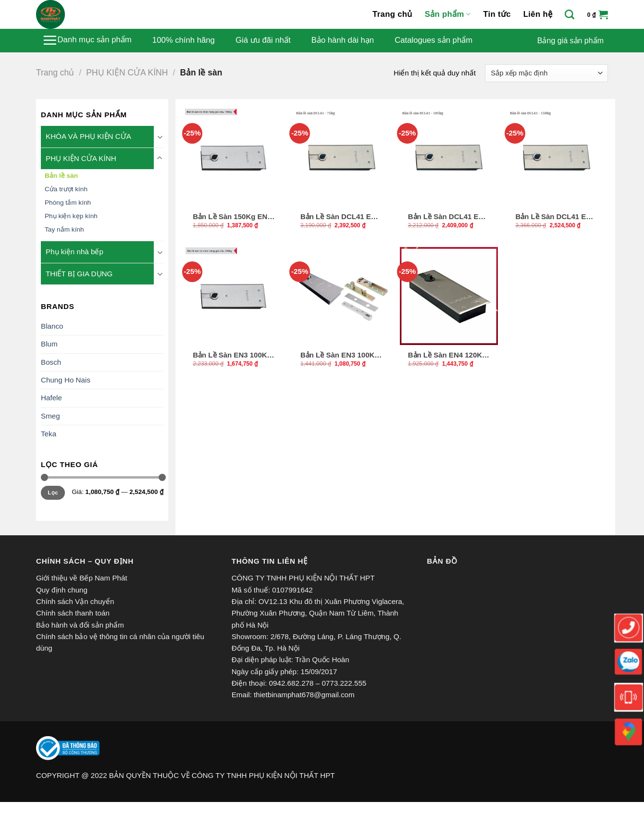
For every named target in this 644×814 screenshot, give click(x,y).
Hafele (51, 398)
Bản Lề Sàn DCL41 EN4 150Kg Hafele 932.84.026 (555, 217)
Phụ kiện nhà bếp (74, 252)
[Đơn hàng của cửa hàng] (546, 73)
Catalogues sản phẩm (433, 40)
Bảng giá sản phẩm (570, 41)
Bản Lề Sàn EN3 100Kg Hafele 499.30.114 (232, 355)
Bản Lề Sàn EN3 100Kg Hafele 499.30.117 (340, 355)
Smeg (50, 416)
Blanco (52, 326)
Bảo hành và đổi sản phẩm (80, 625)
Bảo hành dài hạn (343, 40)
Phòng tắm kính (68, 203)
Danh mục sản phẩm (87, 40)
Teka (49, 434)
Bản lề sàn (61, 176)
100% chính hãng (184, 40)
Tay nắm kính (64, 229)
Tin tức (497, 14)
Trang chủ (392, 14)
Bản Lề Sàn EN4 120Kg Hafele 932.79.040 (447, 355)
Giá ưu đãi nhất (263, 40)
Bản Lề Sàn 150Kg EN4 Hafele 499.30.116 (232, 217)
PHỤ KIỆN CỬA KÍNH (127, 73)
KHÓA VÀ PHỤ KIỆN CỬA (88, 136)
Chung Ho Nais (66, 380)
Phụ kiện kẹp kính (71, 216)
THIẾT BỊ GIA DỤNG (79, 274)
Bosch (51, 362)
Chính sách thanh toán (73, 613)
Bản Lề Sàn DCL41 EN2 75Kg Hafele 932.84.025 (340, 217)
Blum (49, 344)
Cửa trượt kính (66, 189)
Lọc (53, 493)
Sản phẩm (448, 14)
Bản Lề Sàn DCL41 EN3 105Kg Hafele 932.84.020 (448, 217)
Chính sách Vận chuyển (75, 601)
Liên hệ (538, 14)
